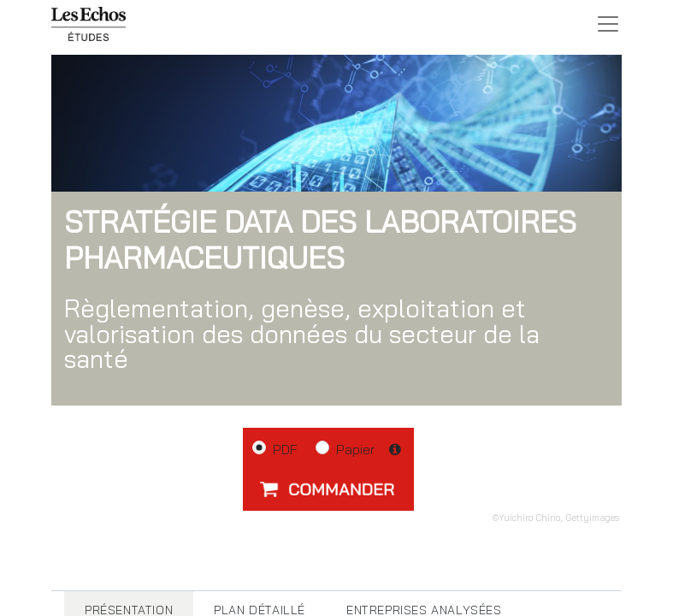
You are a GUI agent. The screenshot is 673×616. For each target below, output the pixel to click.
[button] (328, 489)
